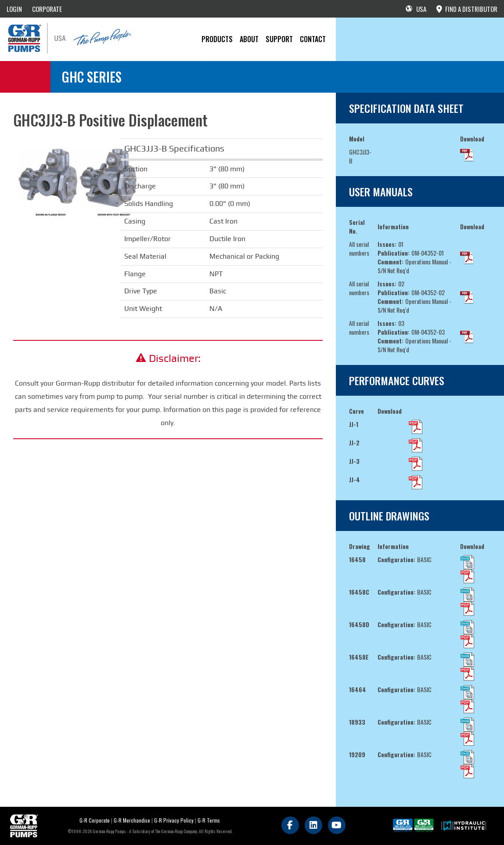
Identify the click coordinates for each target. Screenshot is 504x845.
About (249, 39)
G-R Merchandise (132, 820)
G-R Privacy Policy (174, 820)
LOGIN (14, 9)
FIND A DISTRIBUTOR (467, 9)
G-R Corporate (95, 820)
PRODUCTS (217, 39)
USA (416, 9)
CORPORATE (47, 9)
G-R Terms (209, 820)
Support (279, 39)
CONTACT (313, 39)
